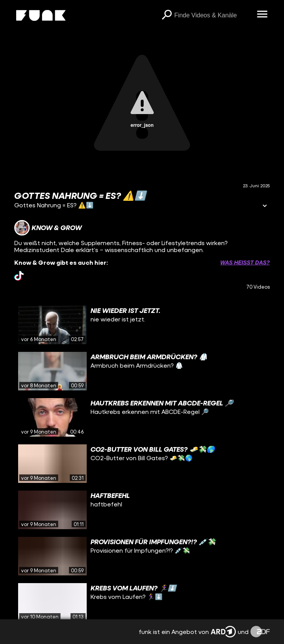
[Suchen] (166, 15)
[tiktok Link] (19, 276)
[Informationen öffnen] (265, 206)
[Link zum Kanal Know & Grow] (48, 228)
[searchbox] (213, 15)
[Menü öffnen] (262, 15)
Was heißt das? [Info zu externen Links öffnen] (245, 262)
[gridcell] (142, 325)
